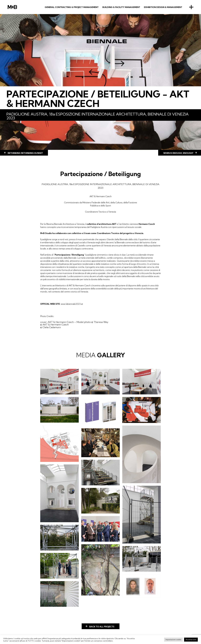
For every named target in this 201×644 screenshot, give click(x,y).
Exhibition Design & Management (163, 7)
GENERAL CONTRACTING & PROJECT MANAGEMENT (72, 7)
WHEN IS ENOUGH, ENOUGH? (178, 153)
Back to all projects (102, 627)
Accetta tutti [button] (191, 640)
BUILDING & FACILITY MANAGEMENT (121, 7)
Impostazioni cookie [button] (173, 640)
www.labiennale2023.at (72, 304)
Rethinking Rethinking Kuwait (25, 153)
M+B (12, 7)
